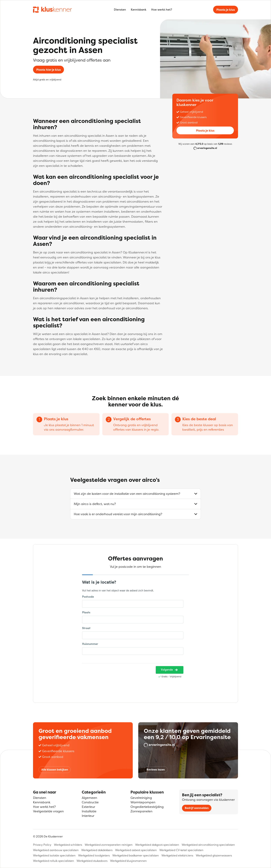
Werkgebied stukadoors (92, 861)
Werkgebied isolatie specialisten (54, 855)
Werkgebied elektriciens (177, 855)
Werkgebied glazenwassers (214, 855)
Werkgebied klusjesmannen (128, 861)
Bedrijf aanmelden (197, 808)
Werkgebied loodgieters (94, 855)
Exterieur (88, 807)
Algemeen (89, 798)
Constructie (90, 802)
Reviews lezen (156, 770)
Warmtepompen (143, 802)
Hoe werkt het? (162, 10)
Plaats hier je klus (49, 70)
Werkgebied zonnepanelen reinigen (109, 845)
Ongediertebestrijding (147, 807)
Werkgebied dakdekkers (97, 850)
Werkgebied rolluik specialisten (53, 861)
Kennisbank (139, 10)
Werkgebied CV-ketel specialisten (181, 850)
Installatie (89, 811)
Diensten (120, 10)
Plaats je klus (226, 10)
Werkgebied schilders (68, 845)
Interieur (88, 816)
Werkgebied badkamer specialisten (136, 855)
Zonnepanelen (141, 811)
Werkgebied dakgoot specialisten (157, 845)
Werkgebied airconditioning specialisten (208, 845)
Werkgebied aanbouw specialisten (56, 850)
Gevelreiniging (141, 798)
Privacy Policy (42, 845)
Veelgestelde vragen (48, 811)
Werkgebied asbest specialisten (136, 850)
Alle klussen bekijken (55, 770)
